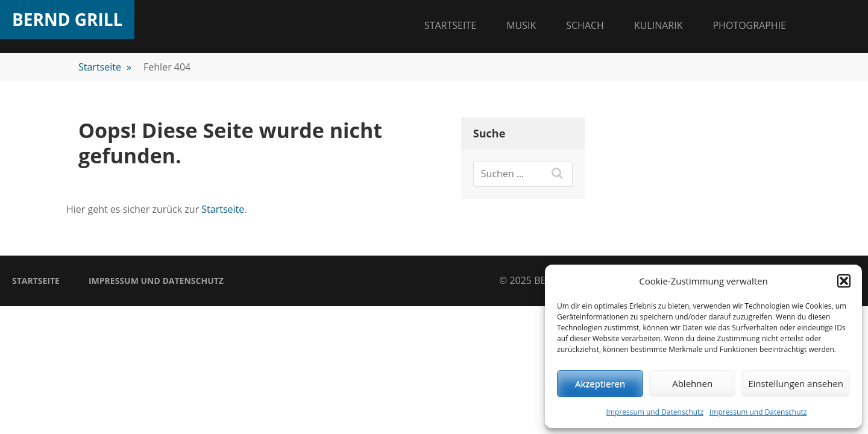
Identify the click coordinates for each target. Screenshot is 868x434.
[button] (844, 281)
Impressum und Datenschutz (655, 412)
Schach (585, 25)
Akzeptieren (600, 383)
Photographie (749, 25)
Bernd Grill (67, 19)
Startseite (450, 25)
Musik (521, 25)
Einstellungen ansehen (796, 383)
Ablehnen (692, 383)
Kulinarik (659, 25)
